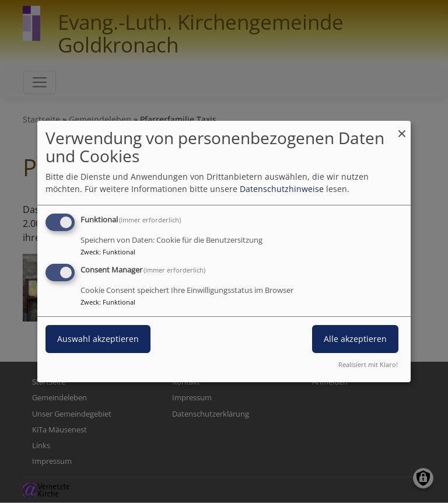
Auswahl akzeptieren (98, 339)
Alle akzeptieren (355, 339)
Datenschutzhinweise (282, 189)
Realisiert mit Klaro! (368, 364)
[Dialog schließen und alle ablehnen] (402, 128)
